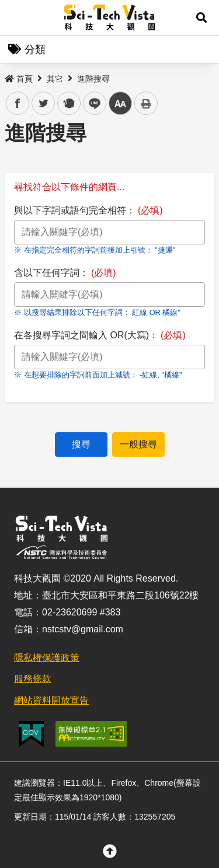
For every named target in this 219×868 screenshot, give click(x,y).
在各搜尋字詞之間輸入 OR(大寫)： (100, 335)
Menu (18, 17)
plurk (68, 104)
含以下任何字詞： (65, 273)
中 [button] (120, 104)
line (91, 104)
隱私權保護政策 (47, 658)
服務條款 (33, 679)
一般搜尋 (138, 444)
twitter (44, 104)
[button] (201, 17)
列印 (146, 103)
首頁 (19, 79)
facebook (18, 104)
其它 (55, 79)
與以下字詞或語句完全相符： (88, 210)
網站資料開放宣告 (51, 700)
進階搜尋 (93, 79)
